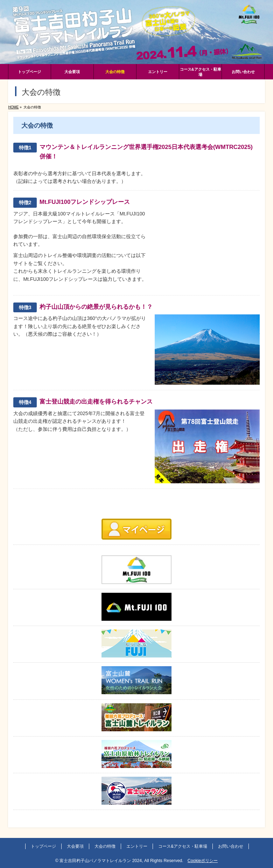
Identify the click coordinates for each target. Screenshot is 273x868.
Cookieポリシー (203, 861)
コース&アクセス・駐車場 (183, 846)
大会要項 (75, 846)
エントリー (137, 846)
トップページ (43, 846)
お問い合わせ (231, 846)
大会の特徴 (105, 846)
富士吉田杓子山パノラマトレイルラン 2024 (101, 861)
